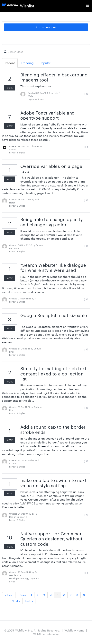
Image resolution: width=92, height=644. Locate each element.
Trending (27, 63)
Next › (16, 601)
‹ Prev (22, 595)
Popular (45, 63)
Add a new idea (46, 27)
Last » (29, 601)
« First (9, 595)
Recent (10, 63)
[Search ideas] (46, 52)
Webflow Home (74, 630)
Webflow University (46, 634)
